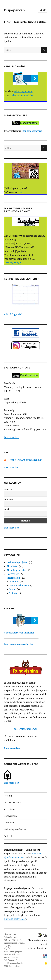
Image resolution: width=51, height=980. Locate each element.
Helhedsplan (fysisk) (15, 829)
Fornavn (8, 489)
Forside (8, 796)
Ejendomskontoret (32, 131)
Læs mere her (11, 437)
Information (13, 578)
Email (7, 509)
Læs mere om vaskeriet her (19, 644)
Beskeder (14, 582)
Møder (13, 589)
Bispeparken (14, 10)
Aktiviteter (13, 566)
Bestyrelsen (13, 574)
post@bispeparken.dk (26, 729)
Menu (43, 10)
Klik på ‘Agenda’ (13, 314)
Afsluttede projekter (18, 562)
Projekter (9, 823)
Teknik (13, 593)
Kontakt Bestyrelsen (15, 919)
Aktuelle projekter (16, 570)
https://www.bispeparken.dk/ (26, 460)
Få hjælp (9, 836)
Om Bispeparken (13, 802)
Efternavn (9, 499)
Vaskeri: (19, 633)
